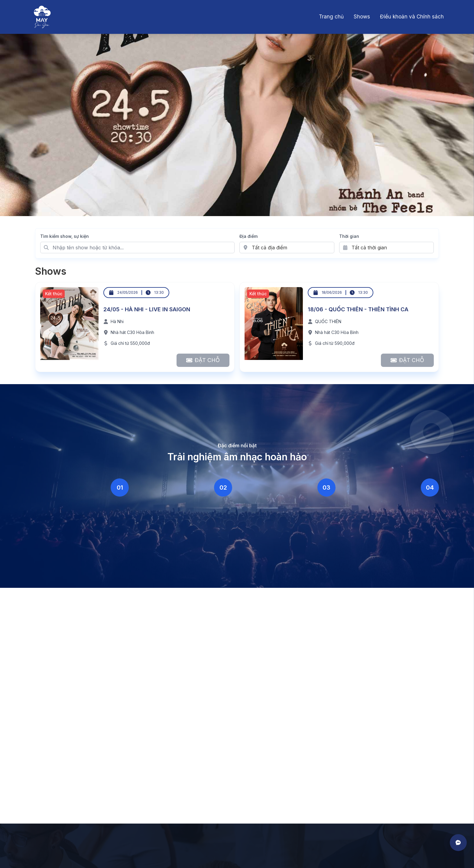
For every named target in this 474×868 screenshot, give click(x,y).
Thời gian (349, 236)
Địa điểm (248, 236)
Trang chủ (331, 17)
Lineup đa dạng (271, 529)
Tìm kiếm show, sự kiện (65, 236)
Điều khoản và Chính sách (412, 17)
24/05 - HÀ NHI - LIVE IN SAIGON (147, 309)
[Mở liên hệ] (458, 843)
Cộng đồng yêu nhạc (381, 529)
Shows (362, 17)
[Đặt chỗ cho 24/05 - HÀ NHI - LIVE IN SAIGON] (203, 360)
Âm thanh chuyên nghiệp (76, 529)
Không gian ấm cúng (174, 529)
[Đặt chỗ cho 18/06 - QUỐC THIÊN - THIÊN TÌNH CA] (407, 360)
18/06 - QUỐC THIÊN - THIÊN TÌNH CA (358, 309)
